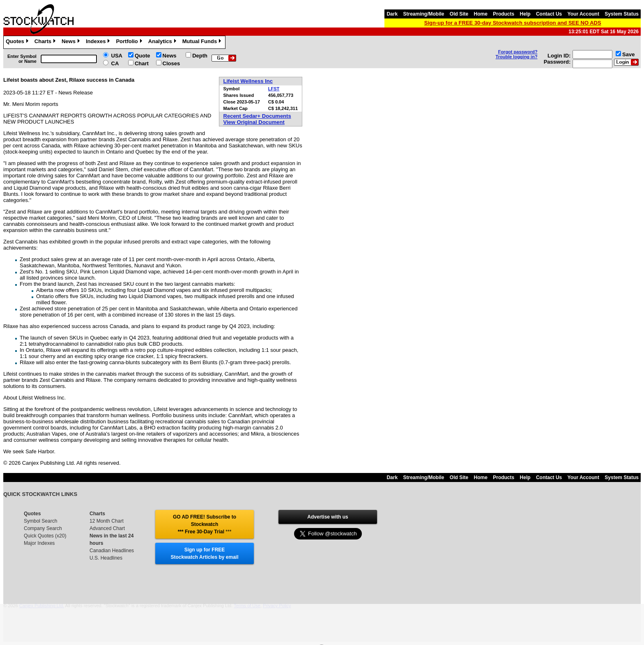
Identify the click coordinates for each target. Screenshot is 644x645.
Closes (171, 63)
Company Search (43, 528)
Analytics (163, 42)
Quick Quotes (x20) (45, 536)
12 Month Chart (107, 521)
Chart (142, 63)
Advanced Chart (107, 528)
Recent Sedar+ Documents (257, 116)
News (72, 42)
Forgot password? (518, 52)
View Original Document (254, 122)
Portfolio (130, 42)
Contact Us (549, 14)
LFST (274, 89)
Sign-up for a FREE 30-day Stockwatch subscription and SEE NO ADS (513, 23)
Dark (392, 14)
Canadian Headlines (112, 551)
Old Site (459, 14)
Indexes (99, 42)
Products (504, 14)
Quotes (18, 42)
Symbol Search (40, 521)
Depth (200, 56)
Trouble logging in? (517, 57)
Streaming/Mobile (423, 14)
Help (525, 14)
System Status (622, 14)
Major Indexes (39, 543)
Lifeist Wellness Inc (248, 81)
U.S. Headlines (106, 558)
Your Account (583, 14)
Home (481, 14)
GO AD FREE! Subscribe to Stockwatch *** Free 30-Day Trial (205, 524)
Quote (143, 56)
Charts (46, 42)
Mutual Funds (203, 42)
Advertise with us (328, 517)
